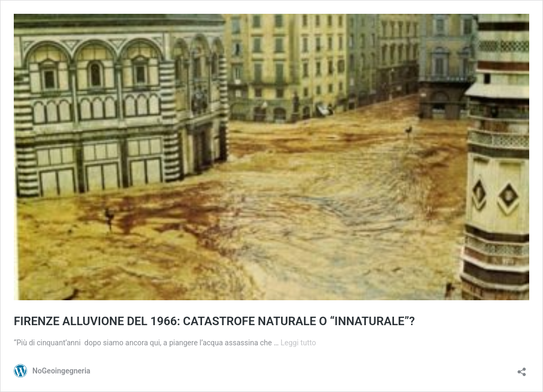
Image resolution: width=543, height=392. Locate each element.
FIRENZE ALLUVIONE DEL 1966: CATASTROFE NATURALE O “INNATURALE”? (214, 321)
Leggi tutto (298, 343)
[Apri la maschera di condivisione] (522, 368)
